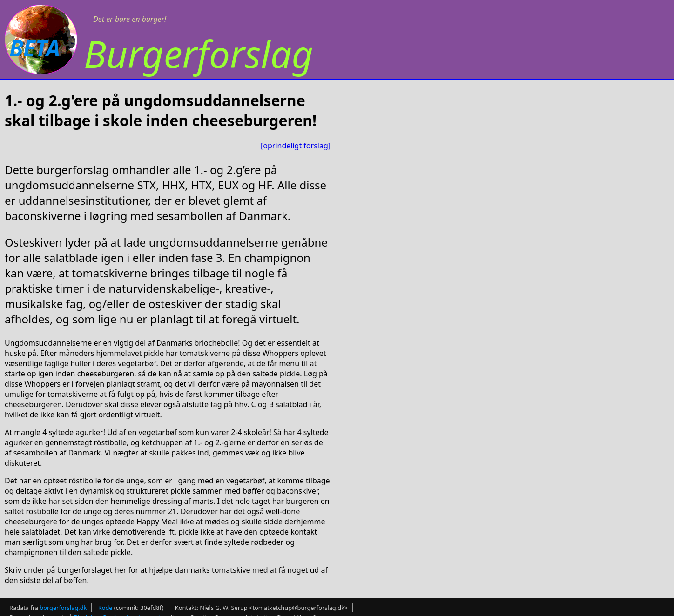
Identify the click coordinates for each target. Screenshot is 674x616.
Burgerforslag (199, 53)
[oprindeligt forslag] (296, 146)
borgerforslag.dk (63, 608)
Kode (105, 608)
